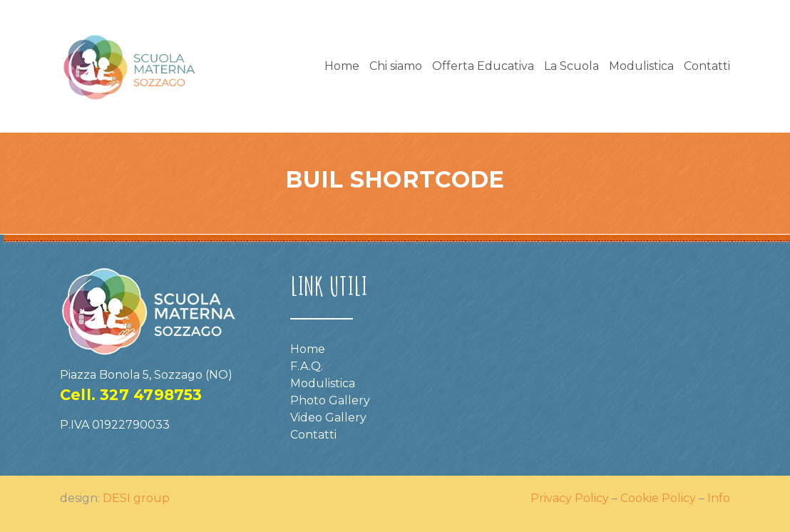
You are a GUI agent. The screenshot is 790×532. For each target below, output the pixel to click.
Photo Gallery (330, 400)
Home (342, 66)
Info (719, 498)
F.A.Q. (307, 366)
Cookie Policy (658, 498)
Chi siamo (396, 66)
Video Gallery (328, 418)
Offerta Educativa (483, 66)
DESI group (136, 498)
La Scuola (571, 66)
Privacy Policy (570, 498)
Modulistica (641, 66)
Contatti (707, 66)
